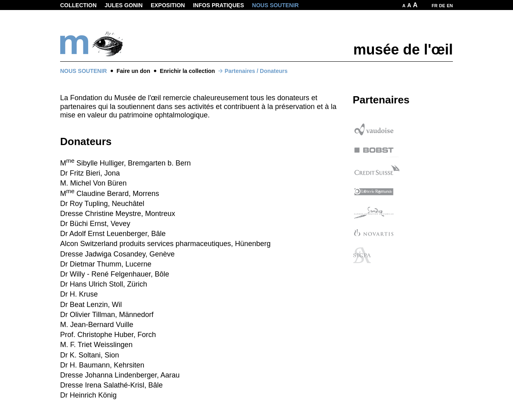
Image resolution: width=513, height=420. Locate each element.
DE (442, 6)
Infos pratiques (218, 5)
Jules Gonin (124, 5)
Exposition (168, 5)
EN (450, 6)
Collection (78, 5)
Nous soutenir (276, 5)
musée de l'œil (403, 49)
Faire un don (133, 71)
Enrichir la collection (188, 71)
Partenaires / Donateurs (256, 71)
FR (435, 6)
